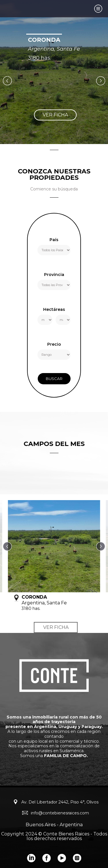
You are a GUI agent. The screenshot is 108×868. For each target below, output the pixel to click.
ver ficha (55, 115)
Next (101, 81)
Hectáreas (54, 310)
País (54, 240)
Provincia (54, 275)
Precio (54, 345)
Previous (7, 81)
